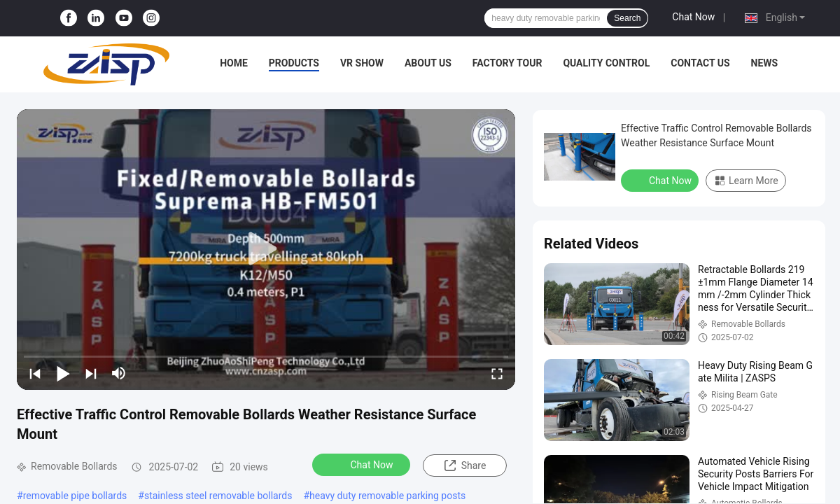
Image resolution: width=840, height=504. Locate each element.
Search (627, 18)
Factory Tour (507, 63)
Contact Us (700, 63)
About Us (428, 63)
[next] (91, 373)
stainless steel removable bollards (218, 496)
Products (294, 63)
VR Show (362, 63)
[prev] (35, 373)
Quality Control (606, 63)
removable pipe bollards (75, 496)
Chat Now (693, 17)
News (765, 63)
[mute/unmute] (119, 373)
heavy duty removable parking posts (387, 496)
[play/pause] (63, 373)
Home (234, 63)
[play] (266, 249)
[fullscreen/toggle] (497, 373)
